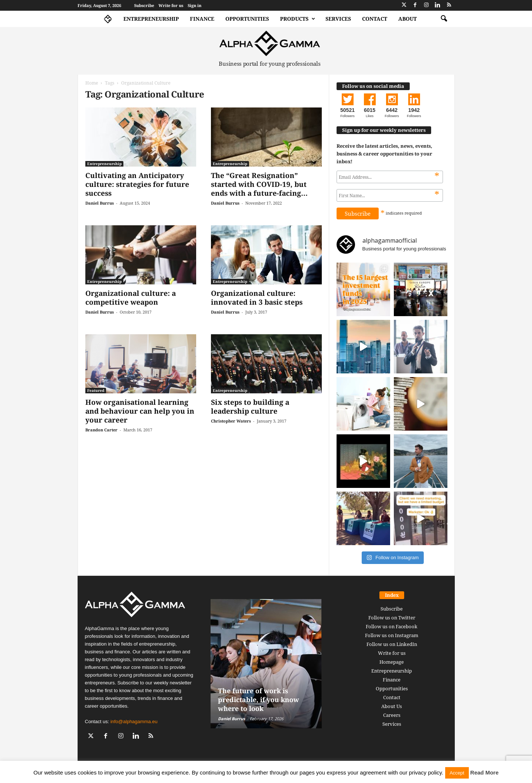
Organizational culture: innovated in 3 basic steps (257, 298)
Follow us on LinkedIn (392, 644)
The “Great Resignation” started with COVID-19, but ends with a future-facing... (259, 184)
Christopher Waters (231, 421)
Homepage (392, 662)
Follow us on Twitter (392, 618)
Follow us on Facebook (392, 626)
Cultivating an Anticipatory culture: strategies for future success (137, 184)
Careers (392, 715)
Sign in (195, 5)
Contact (375, 19)
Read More (485, 772)
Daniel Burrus (100, 203)
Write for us (171, 5)
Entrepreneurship (151, 19)
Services (338, 19)
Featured (96, 390)
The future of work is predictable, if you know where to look (258, 700)
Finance (202, 19)
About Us (392, 706)
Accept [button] (457, 773)
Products (298, 19)
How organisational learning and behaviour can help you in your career (140, 411)
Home (92, 83)
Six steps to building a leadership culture (250, 407)
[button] (444, 19)
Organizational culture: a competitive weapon (131, 298)
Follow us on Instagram (392, 635)
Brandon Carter (101, 430)
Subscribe (144, 5)
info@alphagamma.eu (134, 722)
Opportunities (247, 19)
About (407, 19)
